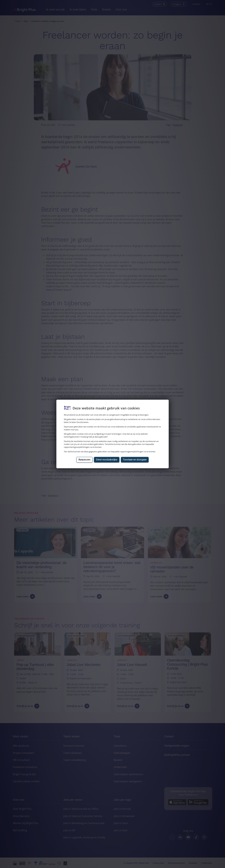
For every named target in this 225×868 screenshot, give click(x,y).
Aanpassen (84, 460)
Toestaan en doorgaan (135, 460)
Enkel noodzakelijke (107, 460)
